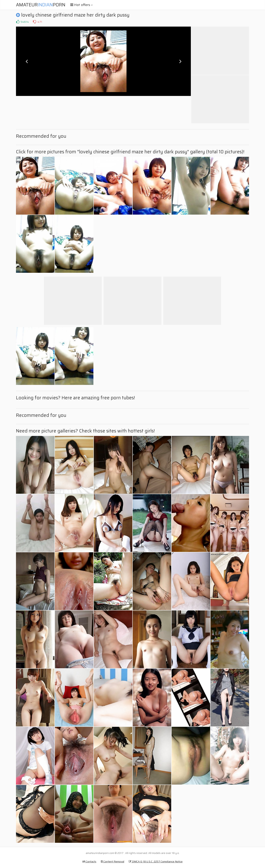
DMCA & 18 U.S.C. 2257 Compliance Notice (156, 861)
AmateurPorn (41, 5)
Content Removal (112, 861)
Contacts (89, 861)
